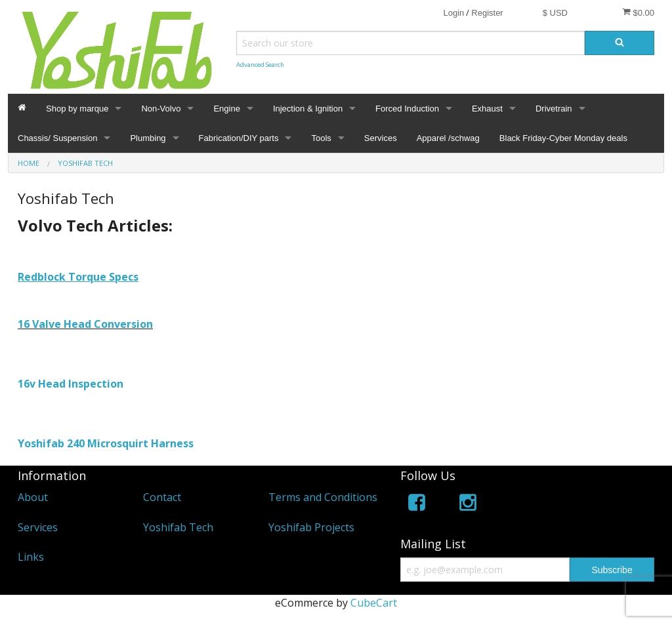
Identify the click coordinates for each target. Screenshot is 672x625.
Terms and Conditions (323, 497)
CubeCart (374, 603)
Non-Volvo (161, 109)
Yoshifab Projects (311, 527)
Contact (162, 497)
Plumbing (148, 138)
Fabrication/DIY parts (239, 138)
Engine (226, 109)
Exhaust (487, 109)
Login (453, 13)
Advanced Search (260, 65)
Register (487, 13)
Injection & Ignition (308, 109)
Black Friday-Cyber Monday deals (563, 138)
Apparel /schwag (448, 138)
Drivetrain (554, 109)
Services (381, 138)
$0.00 (638, 12)
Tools (321, 138)
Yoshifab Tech (178, 527)
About (33, 497)
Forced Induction (407, 109)
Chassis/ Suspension (57, 138)
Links (31, 557)
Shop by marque (77, 109)
